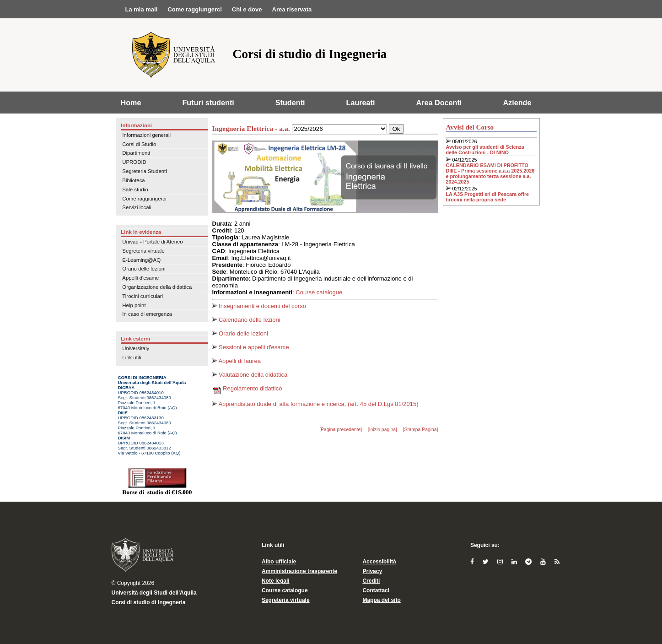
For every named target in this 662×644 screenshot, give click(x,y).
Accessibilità (379, 562)
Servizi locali (137, 207)
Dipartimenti (136, 153)
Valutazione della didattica (250, 375)
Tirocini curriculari (143, 296)
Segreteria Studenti (145, 171)
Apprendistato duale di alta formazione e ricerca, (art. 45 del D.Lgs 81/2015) (315, 404)
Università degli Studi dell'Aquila (154, 593)
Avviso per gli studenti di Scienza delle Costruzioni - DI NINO (485, 150)
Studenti (290, 103)
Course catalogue (319, 292)
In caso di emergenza (147, 314)
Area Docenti (439, 103)
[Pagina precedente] (341, 430)
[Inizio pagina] (382, 430)
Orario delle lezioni (144, 269)
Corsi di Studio (139, 144)
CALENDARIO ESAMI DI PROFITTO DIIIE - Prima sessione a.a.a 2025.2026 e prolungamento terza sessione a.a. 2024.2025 (490, 173)
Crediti (371, 581)
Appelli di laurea (237, 361)
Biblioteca (133, 180)
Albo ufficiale (279, 562)
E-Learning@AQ (141, 260)
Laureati (361, 103)
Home (131, 103)
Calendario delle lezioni (246, 320)
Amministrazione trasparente (299, 571)
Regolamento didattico (247, 388)
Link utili (132, 357)
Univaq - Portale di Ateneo (152, 242)
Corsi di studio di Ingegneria (149, 602)
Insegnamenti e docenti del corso (259, 306)
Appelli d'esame (140, 278)
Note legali (276, 581)
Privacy (372, 571)
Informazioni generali (146, 135)
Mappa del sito (381, 600)
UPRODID (134, 162)
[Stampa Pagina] (421, 430)
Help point (134, 305)
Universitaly (136, 348)
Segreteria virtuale (143, 251)
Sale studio (135, 189)
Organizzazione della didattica (157, 287)
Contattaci (376, 590)
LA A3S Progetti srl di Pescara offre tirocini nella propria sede (488, 197)
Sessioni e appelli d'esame (251, 347)
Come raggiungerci (144, 199)
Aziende (517, 103)
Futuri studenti (208, 103)
